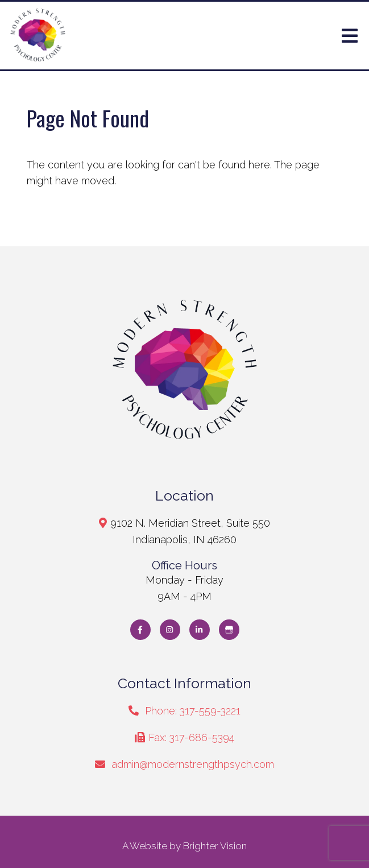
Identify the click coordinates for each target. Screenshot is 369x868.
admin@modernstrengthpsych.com (193, 764)
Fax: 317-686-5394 (191, 737)
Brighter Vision (215, 846)
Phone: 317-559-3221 (193, 711)
